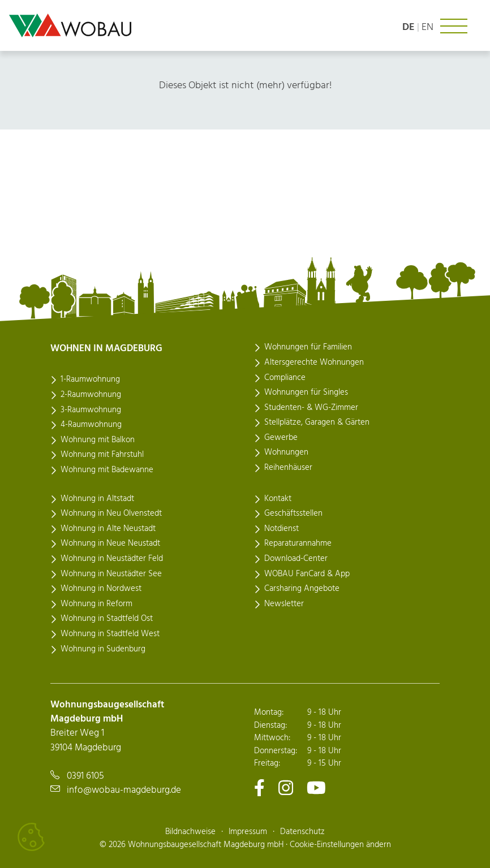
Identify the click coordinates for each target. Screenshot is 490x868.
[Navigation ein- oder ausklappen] (454, 26)
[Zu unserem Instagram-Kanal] (286, 787)
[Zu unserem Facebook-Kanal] (259, 787)
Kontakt (278, 499)
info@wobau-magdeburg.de (124, 790)
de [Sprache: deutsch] (409, 27)
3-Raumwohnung (91, 410)
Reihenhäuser (288, 468)
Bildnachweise (190, 832)
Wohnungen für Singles (306, 392)
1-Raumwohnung (90, 379)
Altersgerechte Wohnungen (314, 362)
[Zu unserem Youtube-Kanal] (316, 787)
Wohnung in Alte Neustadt (108, 529)
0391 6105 (85, 776)
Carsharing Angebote (302, 589)
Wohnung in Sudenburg (103, 649)
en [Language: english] (427, 27)
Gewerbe (281, 438)
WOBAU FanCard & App (307, 574)
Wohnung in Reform (96, 604)
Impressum (248, 832)
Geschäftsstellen (293, 513)
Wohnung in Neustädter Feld (112, 559)
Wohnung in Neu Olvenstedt (111, 513)
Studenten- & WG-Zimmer (311, 408)
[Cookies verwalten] (31, 837)
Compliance (285, 378)
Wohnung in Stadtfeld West (110, 634)
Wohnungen (286, 452)
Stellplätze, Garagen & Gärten (317, 422)
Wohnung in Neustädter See (111, 574)
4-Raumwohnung (91, 425)
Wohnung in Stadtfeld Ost (107, 619)
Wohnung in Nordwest (101, 589)
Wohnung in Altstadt (97, 499)
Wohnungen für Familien (308, 347)
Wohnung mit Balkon (98, 440)
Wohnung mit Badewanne (107, 470)
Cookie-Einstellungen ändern (340, 845)
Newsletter (284, 604)
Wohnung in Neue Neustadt (110, 543)
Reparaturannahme (298, 543)
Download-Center (296, 559)
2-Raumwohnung (91, 395)
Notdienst (281, 529)
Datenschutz (302, 832)
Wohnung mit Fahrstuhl (102, 455)
